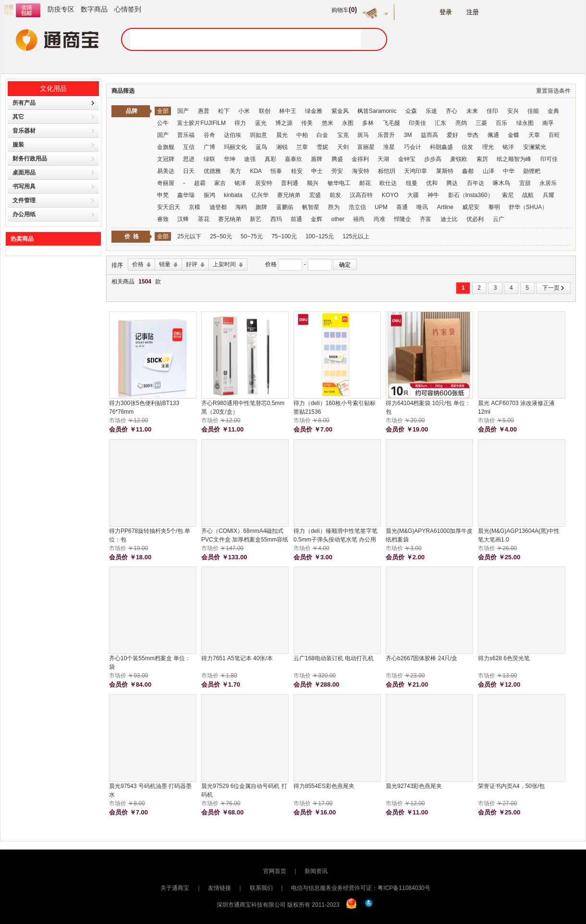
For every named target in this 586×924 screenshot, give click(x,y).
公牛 (163, 123)
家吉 (220, 183)
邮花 (365, 183)
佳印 (492, 111)
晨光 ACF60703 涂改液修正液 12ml (516, 407)
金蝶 (513, 135)
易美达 (166, 171)
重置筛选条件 (553, 91)
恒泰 (276, 171)
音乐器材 (24, 131)
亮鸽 (461, 123)
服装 (18, 145)
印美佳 (417, 123)
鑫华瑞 (186, 195)
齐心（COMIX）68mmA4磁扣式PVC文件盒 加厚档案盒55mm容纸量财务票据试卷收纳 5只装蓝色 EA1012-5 (245, 536)
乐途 (431, 111)
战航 (528, 195)
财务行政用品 (30, 159)
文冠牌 (166, 159)
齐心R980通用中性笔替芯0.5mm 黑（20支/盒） (243, 407)
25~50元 (221, 236)
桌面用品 (24, 172)
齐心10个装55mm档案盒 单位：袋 (150, 663)
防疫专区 (61, 9)
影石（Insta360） (471, 195)
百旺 (554, 135)
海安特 (361, 171)
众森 (411, 111)
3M (408, 135)
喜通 (402, 207)
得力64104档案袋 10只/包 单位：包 (428, 407)
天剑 (343, 147)
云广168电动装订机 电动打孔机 (334, 658)
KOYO (390, 195)
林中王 (288, 111)
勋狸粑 (532, 171)
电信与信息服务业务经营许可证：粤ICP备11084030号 (360, 888)
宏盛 (315, 195)
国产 (183, 111)
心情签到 (128, 9)
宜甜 (525, 183)
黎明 (494, 207)
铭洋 (508, 147)
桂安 (297, 171)
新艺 (256, 219)
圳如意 (258, 135)
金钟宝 (407, 159)
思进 (189, 159)
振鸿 (209, 195)
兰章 (302, 147)
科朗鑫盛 (441, 147)
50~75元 (252, 236)
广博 (209, 147)
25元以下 (189, 236)
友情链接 (220, 888)
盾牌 (317, 159)
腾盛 (337, 159)
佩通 (493, 135)
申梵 (163, 195)
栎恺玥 (387, 171)
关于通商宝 (175, 888)
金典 (553, 111)
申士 (317, 171)
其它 (18, 117)
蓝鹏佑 (285, 207)
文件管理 (24, 200)
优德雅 (212, 171)
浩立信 (357, 207)
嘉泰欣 (293, 159)
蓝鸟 (261, 147)
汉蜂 (183, 219)
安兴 (513, 111)
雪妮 (322, 147)
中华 (509, 171)
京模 (195, 207)
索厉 (482, 159)
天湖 (383, 159)
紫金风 (340, 111)
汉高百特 (361, 195)
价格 (272, 264)
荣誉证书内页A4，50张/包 (511, 786)
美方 (235, 171)
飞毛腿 (391, 123)
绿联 (209, 159)
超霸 (200, 183)
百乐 (501, 123)
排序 (117, 265)
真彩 (270, 159)
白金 (322, 135)
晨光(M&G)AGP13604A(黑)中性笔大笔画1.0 (519, 535)
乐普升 (386, 135)
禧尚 (359, 219)
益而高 (429, 135)
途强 (250, 159)
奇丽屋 (166, 183)
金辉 (317, 219)
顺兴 (313, 183)
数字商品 (94, 9)
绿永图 (525, 123)
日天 (189, 171)
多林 (368, 123)
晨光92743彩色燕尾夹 (414, 786)
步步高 (433, 159)
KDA (256, 171)
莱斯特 (445, 171)
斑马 (363, 135)
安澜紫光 (535, 147)
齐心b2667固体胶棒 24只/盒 (421, 658)
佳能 (533, 111)
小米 (244, 111)
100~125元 (320, 236)
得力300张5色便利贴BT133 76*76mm (144, 407)
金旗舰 (166, 147)
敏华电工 (339, 183)
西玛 (276, 219)
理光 (488, 147)
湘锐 (282, 147)
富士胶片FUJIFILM (201, 123)
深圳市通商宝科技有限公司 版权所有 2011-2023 (278, 905)
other (338, 219)
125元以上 (356, 236)
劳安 (337, 171)
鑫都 (468, 171)
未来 (472, 111)
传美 (307, 123)
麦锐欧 (459, 159)
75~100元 (284, 236)
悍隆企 (403, 219)
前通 (296, 219)
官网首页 (275, 871)
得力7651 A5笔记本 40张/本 (237, 658)
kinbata (233, 195)
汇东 (440, 123)
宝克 (343, 135)
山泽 (488, 171)
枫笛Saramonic (377, 111)
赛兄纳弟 (289, 195)
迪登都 (218, 207)
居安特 (264, 183)
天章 (534, 135)
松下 (224, 111)
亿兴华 (260, 195)
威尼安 (471, 207)
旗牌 (261, 207)
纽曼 (412, 183)
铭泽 (240, 183)
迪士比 (449, 219)
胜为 (334, 207)
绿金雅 (314, 111)
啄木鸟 (501, 183)
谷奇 (209, 135)
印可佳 (549, 159)
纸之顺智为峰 (514, 159)
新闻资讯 (316, 871)
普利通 (290, 183)
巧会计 (413, 147)
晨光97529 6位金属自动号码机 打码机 (244, 790)
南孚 (548, 123)
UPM (381, 207)
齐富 (426, 219)
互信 (189, 147)
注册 (473, 12)
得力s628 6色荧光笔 (504, 658)
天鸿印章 (415, 171)
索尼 (508, 195)
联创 (265, 111)
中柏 (302, 135)
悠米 (328, 123)
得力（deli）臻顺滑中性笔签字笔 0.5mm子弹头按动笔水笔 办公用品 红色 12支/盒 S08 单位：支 (336, 536)
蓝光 (261, 123)
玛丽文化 (235, 147)
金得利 (360, 159)
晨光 (282, 135)
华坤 (230, 159)
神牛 (433, 195)
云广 (499, 219)
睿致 (163, 219)
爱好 (452, 135)
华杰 (473, 135)
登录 (446, 12)
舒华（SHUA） (528, 207)
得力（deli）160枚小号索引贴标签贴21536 (335, 407)
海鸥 (241, 207)
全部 (163, 111)
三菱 (481, 123)
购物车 (344, 10)
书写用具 (24, 186)
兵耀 (549, 195)
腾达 (452, 183)
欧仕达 (388, 183)
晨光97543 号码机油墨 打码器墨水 (150, 790)
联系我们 (261, 888)
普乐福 (186, 135)
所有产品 (24, 103)
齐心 (452, 111)
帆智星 (311, 207)
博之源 (284, 123)
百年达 (476, 183)
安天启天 (169, 207)
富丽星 (366, 147)
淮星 (389, 147)
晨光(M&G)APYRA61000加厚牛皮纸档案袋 (429, 535)
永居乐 (548, 183)
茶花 (204, 219)
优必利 (475, 219)
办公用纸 (24, 214)
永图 (348, 123)
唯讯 (422, 207)
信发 (467, 147)
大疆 (413, 195)
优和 (432, 183)
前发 (335, 195)
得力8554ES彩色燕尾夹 (324, 786)
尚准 (379, 219)
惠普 (204, 111)
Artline (445, 207)
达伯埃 (233, 135)
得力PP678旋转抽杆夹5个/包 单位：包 (150, 535)
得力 (240, 123)
